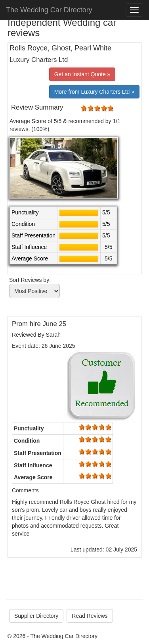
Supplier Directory (36, 616)
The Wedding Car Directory (49, 10)
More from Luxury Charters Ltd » (94, 92)
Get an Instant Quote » (82, 74)
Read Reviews (90, 616)
